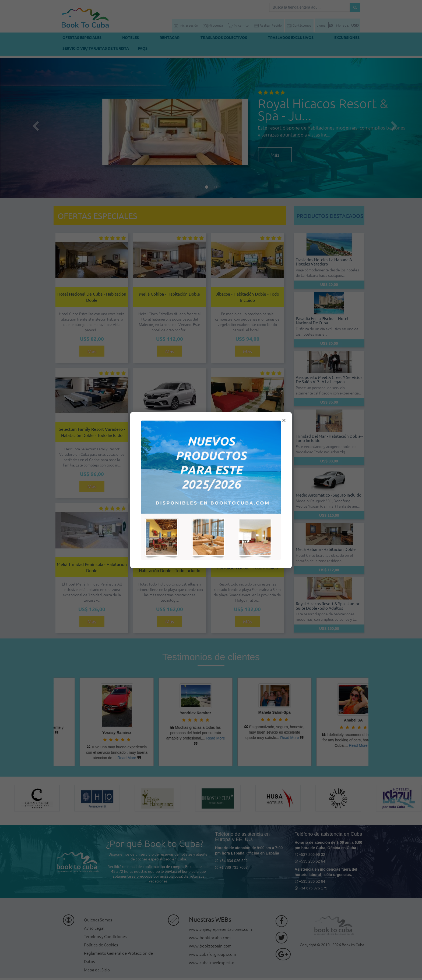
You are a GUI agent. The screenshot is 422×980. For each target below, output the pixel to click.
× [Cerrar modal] (284, 420)
